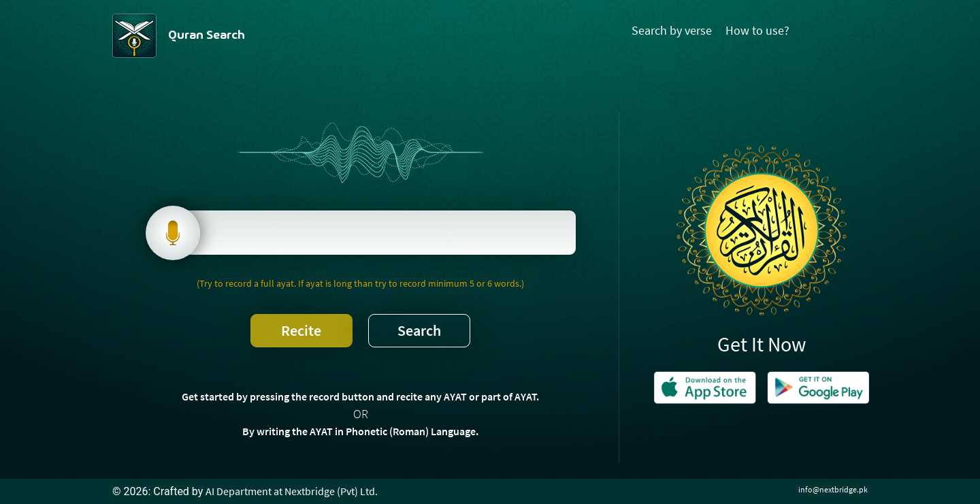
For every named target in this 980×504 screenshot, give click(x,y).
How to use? (757, 30)
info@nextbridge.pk (833, 489)
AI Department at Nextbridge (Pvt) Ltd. (292, 491)
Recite (301, 330)
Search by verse (672, 30)
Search (419, 330)
